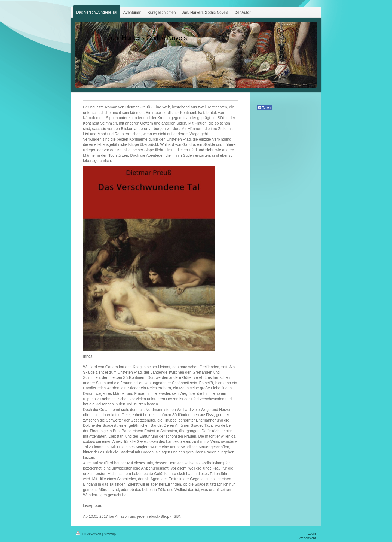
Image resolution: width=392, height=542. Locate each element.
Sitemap (110, 534)
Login (312, 534)
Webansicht (307, 538)
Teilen (264, 108)
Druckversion (89, 534)
